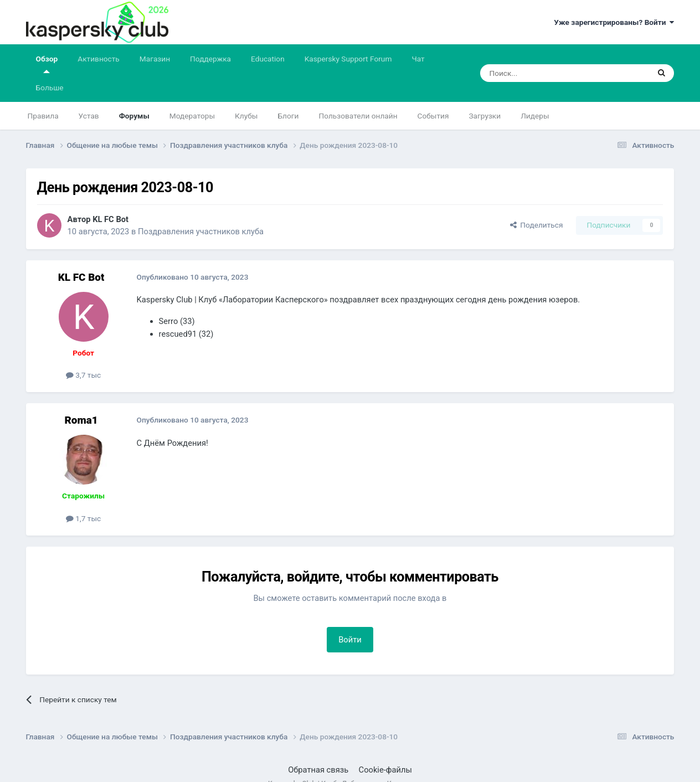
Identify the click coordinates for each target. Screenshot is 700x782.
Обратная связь (318, 770)
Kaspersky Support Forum (348, 59)
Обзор (47, 64)
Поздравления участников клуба (201, 231)
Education (268, 59)
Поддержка (210, 59)
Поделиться (537, 225)
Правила (43, 116)
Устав (89, 116)
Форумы (134, 116)
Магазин (155, 59)
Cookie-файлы (385, 770)
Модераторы (192, 116)
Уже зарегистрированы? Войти (614, 22)
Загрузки (485, 116)
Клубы (246, 116)
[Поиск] (539, 73)
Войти (350, 640)
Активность (99, 59)
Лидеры (535, 116)
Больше (50, 88)
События (433, 116)
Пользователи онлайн (358, 116)
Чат (418, 59)
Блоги (288, 116)
